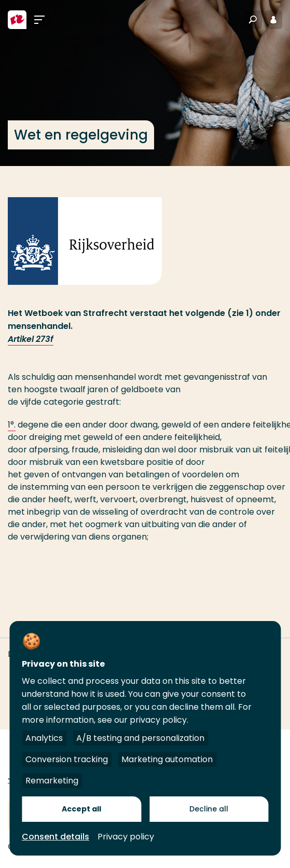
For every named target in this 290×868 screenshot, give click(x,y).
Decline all (209, 809)
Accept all (81, 809)
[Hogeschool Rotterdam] (17, 20)
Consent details (56, 837)
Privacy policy (126, 837)
